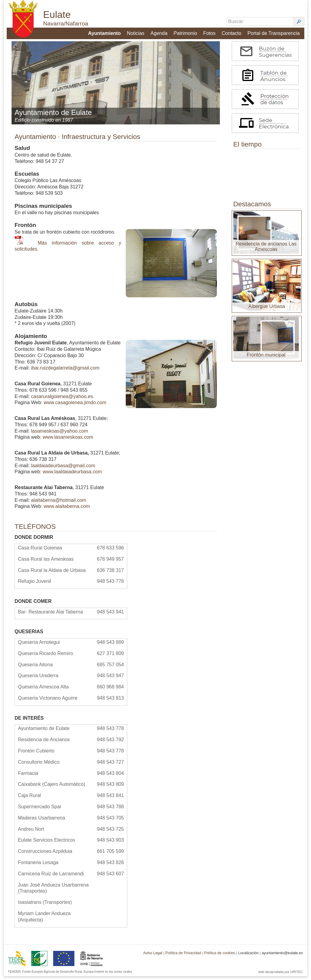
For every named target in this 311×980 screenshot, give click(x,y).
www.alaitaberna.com (67, 510)
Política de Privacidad (183, 957)
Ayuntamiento (105, 32)
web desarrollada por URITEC (280, 975)
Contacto (232, 32)
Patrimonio (186, 32)
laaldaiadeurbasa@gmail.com (63, 469)
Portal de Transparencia (274, 32)
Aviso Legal (153, 957)
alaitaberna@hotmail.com (59, 504)
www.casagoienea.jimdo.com (75, 406)
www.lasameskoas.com (68, 441)
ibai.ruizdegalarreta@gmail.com (65, 372)
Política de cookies (220, 957)
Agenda (159, 32)
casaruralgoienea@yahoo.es (62, 400)
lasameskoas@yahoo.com (60, 434)
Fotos (210, 32)
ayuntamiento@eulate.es (282, 957)
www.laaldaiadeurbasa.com (72, 475)
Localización (248, 957)
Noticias (136, 32)
